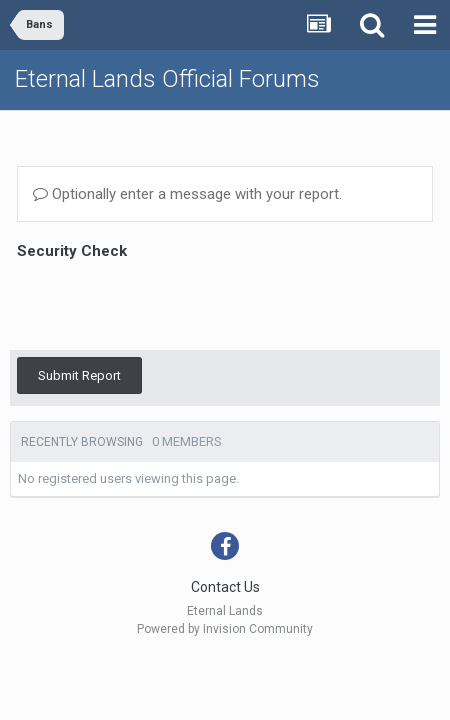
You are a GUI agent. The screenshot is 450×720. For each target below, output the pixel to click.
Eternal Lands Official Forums (167, 79)
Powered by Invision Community (225, 583)
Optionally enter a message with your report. (187, 194)
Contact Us (225, 541)
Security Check (72, 251)
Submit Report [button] (79, 297)
